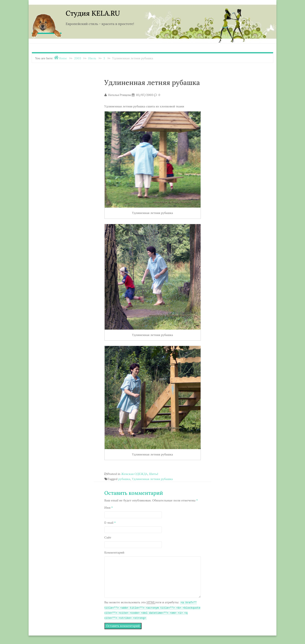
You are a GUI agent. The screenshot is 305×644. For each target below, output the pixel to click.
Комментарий (114, 552)
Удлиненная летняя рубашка (152, 479)
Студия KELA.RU (93, 13)
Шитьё (154, 474)
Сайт (108, 537)
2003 (78, 58)
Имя (109, 508)
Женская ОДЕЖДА (134, 474)
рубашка (124, 479)
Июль (92, 58)
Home (63, 58)
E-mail (110, 523)
